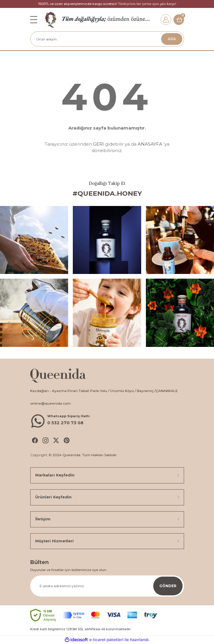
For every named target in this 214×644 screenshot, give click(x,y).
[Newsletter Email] (107, 586)
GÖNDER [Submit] (168, 586)
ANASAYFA (150, 144)
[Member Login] (166, 20)
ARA (172, 39)
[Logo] (51, 19)
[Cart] (179, 20)
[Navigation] (34, 20)
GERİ (98, 144)
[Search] (107, 39)
